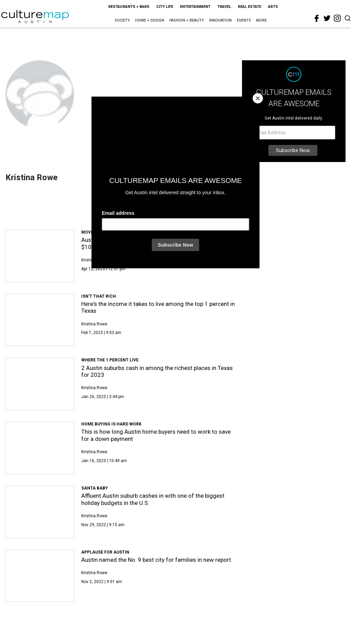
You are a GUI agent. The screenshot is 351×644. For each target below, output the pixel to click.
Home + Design (150, 20)
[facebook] (317, 18)
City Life (165, 7)
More (261, 20)
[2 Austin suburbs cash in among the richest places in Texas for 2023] (40, 384)
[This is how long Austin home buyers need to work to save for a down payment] (40, 448)
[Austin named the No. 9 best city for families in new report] (40, 576)
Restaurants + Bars (129, 7)
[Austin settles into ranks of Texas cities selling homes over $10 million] (40, 256)
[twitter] (327, 18)
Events (244, 20)
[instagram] (337, 18)
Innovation (220, 20)
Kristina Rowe (94, 260)
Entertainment (195, 7)
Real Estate (250, 7)
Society (122, 20)
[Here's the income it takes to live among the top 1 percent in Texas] (40, 320)
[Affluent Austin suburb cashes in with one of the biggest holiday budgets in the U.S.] (40, 512)
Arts (273, 7)
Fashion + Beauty (187, 20)
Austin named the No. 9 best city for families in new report (156, 560)
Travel (224, 7)
